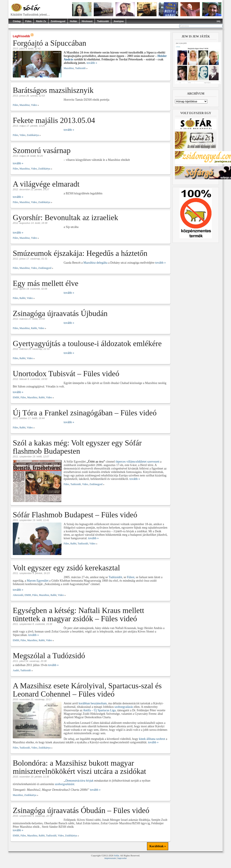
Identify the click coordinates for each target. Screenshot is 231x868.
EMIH (16, 398)
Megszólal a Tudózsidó (49, 656)
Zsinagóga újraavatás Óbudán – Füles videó (81, 810)
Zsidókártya (33, 135)
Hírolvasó (87, 21)
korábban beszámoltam (93, 703)
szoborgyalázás (124, 707)
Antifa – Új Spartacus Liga (99, 710)
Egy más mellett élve (46, 283)
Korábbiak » (158, 846)
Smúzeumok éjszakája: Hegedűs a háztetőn (80, 253)
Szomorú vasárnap (42, 150)
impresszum (110, 858)
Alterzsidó (18, 595)
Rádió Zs (41, 21)
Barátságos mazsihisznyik (53, 90)
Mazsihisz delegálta (95, 263)
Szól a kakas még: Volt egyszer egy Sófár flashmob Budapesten (77, 447)
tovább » (92, 63)
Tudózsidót (115, 577)
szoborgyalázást (65, 784)
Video (34, 105)
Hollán (74, 21)
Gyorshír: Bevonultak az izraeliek (65, 218)
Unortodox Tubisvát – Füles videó (66, 374)
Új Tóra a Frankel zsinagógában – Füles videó (85, 413)
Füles (28, 21)
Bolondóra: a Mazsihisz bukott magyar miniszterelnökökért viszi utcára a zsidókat (79, 767)
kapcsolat (122, 858)
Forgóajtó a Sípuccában (49, 43)
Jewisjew (119, 21)
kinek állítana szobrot (152, 739)
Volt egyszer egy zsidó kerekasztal (66, 568)
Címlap (17, 21)
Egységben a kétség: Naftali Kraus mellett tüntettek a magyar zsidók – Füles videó (78, 615)
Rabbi (23, 298)
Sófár (117, 855)
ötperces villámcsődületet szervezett (137, 462)
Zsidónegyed (58, 21)
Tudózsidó (103, 21)
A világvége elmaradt (46, 184)
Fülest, (131, 577)
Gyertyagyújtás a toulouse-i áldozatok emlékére (87, 344)
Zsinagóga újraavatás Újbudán (60, 313)
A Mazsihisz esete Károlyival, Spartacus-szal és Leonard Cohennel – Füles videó (87, 690)
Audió (16, 670)
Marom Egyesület (38, 581)
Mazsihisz (69, 68)
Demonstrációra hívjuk (79, 781)
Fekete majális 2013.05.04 (54, 120)
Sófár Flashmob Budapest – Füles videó (75, 515)
